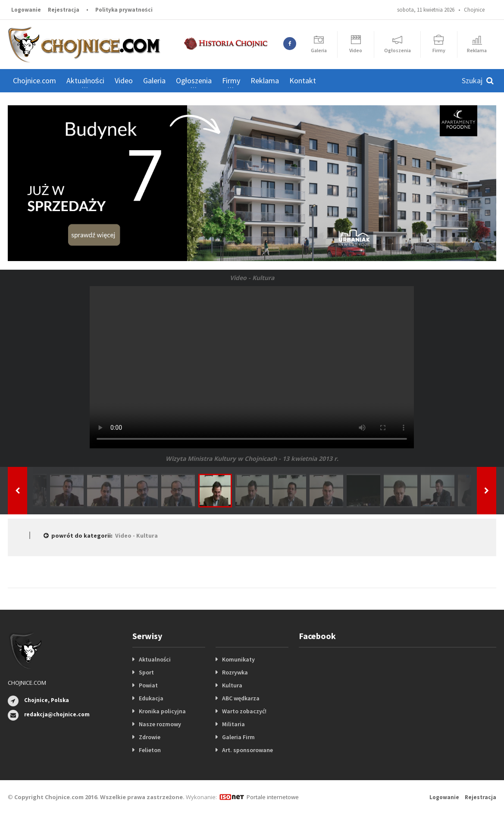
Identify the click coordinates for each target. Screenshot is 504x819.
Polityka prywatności (124, 10)
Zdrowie (150, 737)
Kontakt (303, 80)
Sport (146, 672)
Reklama (265, 80)
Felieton (150, 750)
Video (124, 80)
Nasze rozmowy (160, 724)
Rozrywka (235, 672)
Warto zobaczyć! (244, 711)
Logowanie (26, 10)
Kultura (232, 685)
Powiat (148, 685)
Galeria (154, 80)
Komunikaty (238, 659)
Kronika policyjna (162, 711)
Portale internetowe (273, 797)
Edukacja (151, 698)
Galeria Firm (238, 737)
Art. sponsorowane (247, 750)
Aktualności (155, 659)
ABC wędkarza (241, 698)
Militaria (233, 724)
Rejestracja (64, 10)
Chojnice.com (34, 80)
